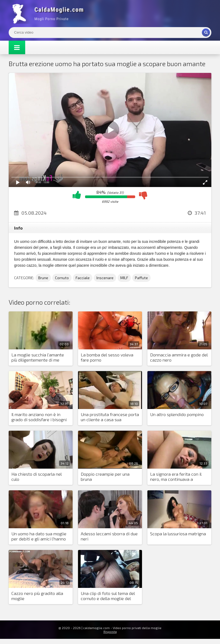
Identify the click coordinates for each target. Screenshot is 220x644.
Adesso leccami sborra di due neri (109, 536)
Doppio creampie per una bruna (105, 476)
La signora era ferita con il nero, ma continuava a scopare (176, 477)
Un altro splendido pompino (177, 414)
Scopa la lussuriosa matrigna (178, 534)
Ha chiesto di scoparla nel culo (37, 476)
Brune (43, 278)
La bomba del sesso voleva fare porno (107, 357)
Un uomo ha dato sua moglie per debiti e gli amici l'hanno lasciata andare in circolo (39, 536)
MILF (124, 278)
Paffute (141, 278)
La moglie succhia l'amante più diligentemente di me (38, 357)
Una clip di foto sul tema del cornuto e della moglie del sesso (108, 596)
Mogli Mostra (49, 14)
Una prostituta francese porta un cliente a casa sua (110, 417)
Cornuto (62, 278)
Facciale (83, 278)
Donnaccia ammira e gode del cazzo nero (179, 357)
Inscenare (105, 278)
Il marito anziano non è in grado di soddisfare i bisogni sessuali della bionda (39, 417)
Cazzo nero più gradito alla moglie (37, 596)
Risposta (110, 632)
